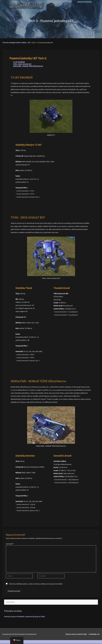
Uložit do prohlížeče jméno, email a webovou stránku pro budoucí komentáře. (36, 584)
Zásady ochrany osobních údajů (76, 634)
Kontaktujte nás (94, 634)
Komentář (10, 544)
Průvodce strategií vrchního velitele (14, 43)
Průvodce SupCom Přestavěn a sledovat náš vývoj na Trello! (24, 617)
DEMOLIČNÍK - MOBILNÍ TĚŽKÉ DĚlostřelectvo (28, 66)
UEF (29, 43)
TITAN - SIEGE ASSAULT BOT (22, 64)
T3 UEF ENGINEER (19, 62)
